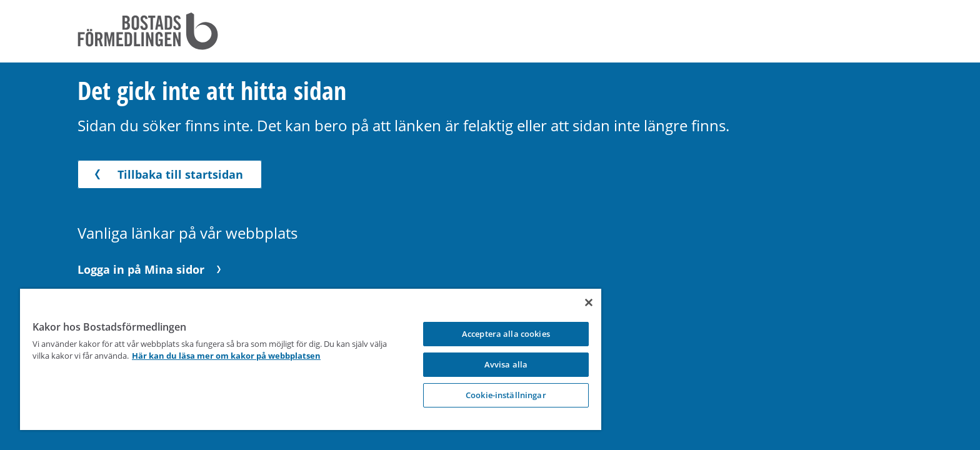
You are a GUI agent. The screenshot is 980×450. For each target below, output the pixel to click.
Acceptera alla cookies (495, 334)
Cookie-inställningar (495, 395)
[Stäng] (576, 302)
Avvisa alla (495, 364)
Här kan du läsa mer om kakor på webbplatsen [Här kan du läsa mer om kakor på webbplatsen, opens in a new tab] (245, 356)
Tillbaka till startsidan (167, 174)
